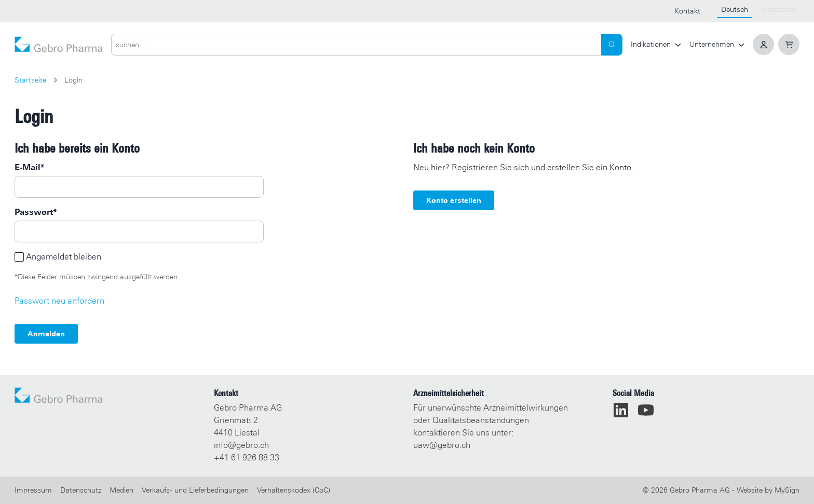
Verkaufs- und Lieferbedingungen (195, 490)
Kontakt (687, 11)
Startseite (30, 80)
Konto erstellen (454, 200)
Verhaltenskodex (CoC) (294, 490)
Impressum (33, 490)
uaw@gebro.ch (442, 445)
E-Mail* (29, 167)
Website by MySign (768, 490)
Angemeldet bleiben (64, 257)
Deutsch (735, 9)
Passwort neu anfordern (59, 301)
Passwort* (36, 212)
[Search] (612, 45)
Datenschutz (81, 490)
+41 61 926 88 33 (247, 458)
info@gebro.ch (241, 445)
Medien (121, 490)
